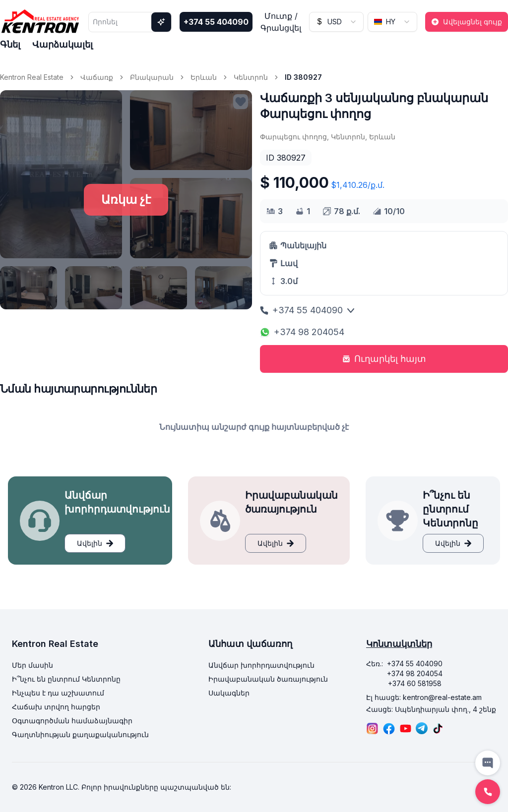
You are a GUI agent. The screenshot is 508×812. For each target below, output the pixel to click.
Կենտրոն (251, 77)
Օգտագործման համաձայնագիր (72, 721)
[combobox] (336, 22)
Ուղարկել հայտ (384, 359)
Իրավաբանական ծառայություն (268, 679)
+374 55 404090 (216, 22)
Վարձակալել (63, 44)
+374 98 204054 (302, 332)
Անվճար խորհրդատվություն (261, 665)
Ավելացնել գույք (467, 22)
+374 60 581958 (415, 683)
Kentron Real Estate (32, 77)
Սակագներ (229, 693)
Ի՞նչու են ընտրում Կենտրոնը (66, 679)
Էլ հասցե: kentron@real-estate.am (424, 697)
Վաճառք (97, 77)
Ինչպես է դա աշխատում (58, 693)
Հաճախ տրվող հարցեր (56, 707)
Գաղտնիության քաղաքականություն (80, 734)
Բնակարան (152, 77)
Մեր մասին (32, 665)
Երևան (204, 77)
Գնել (10, 44)
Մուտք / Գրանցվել (281, 22)
